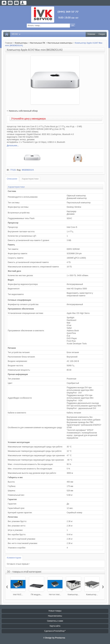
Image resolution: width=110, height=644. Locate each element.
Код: (19, 170)
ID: (8, 170)
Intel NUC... (18, 595)
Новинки (91, 34)
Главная (9, 43)
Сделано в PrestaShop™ (55, 631)
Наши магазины (55, 616)
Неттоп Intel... (55, 595)
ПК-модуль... (37, 595)
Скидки (102, 34)
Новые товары (55, 611)
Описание (12, 179)
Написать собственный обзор (23, 111)
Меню (16, 34)
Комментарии (14, 558)
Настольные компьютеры (60, 43)
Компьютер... (73, 595)
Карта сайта (55, 626)
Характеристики (30, 179)
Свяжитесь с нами (55, 621)
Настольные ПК (38, 43)
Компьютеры (21, 43)
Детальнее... (13, 146)
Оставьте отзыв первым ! (18, 564)
